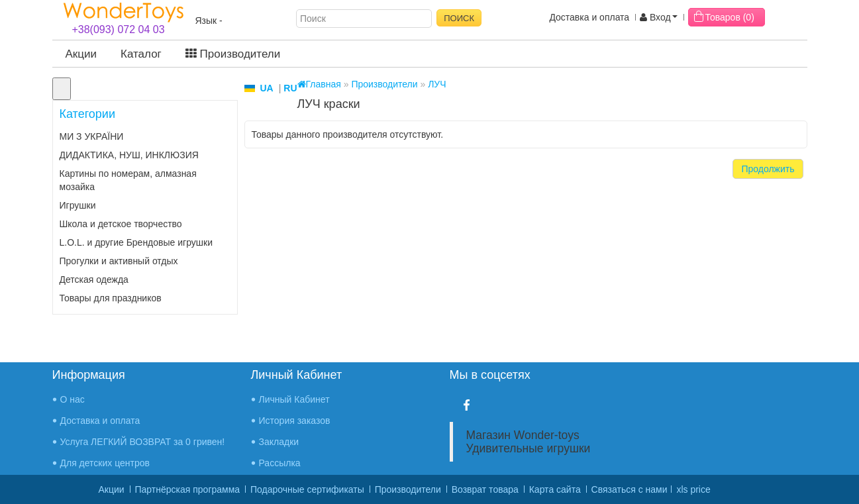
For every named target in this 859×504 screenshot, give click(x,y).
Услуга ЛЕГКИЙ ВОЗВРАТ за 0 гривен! (143, 442)
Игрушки (78, 205)
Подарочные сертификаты (307, 489)
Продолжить (768, 169)
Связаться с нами (630, 489)
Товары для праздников (111, 298)
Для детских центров (105, 463)
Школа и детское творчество (121, 224)
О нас (73, 399)
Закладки (279, 442)
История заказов (295, 421)
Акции (81, 54)
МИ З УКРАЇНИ (92, 136)
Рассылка (280, 463)
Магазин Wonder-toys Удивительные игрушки (529, 442)
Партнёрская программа (188, 489)
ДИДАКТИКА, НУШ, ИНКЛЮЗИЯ (129, 155)
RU (290, 88)
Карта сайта (555, 489)
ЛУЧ (437, 84)
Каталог (141, 54)
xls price (693, 489)
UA (267, 88)
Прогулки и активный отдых (119, 261)
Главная (319, 84)
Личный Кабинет (294, 399)
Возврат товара (485, 489)
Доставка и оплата (589, 17)
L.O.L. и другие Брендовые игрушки (136, 242)
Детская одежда (94, 279)
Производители (233, 54)
